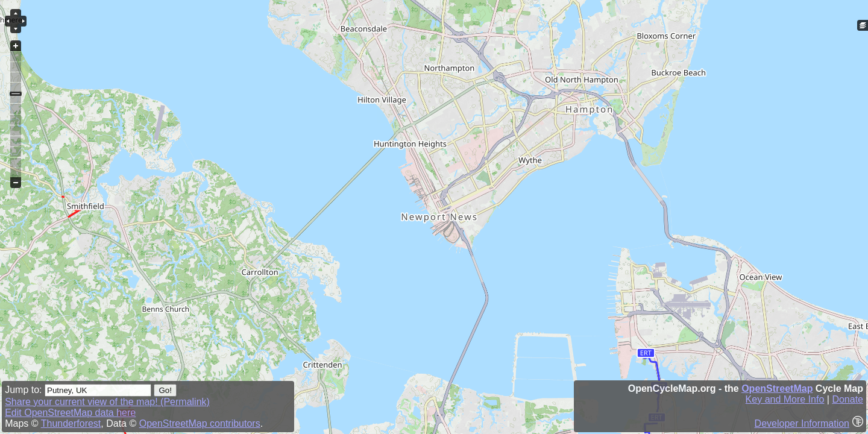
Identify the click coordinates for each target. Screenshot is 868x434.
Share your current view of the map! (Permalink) (107, 402)
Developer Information (802, 423)
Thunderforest (71, 423)
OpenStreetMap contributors (200, 423)
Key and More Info (785, 399)
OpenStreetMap (777, 388)
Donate (848, 399)
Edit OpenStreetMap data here (70, 413)
